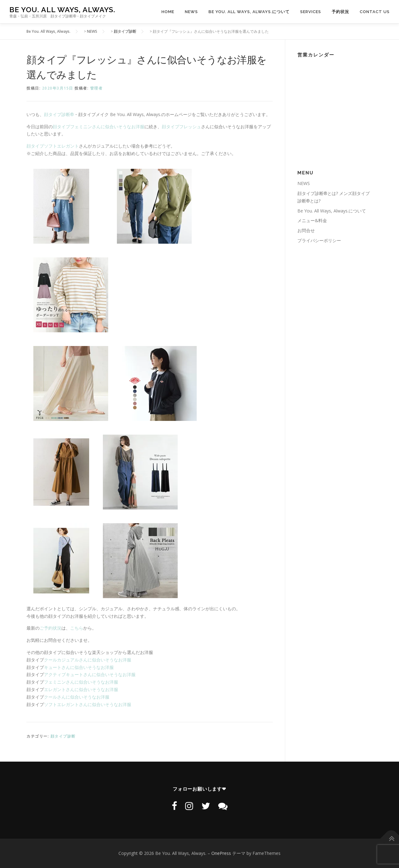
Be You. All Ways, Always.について (249, 12)
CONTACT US (375, 12)
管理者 (96, 88)
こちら (77, 628)
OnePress (221, 853)
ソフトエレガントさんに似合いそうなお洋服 (88, 704)
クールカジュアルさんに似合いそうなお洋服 (88, 660)
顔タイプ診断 (63, 736)
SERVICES (311, 12)
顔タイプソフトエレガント (53, 146)
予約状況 (340, 12)
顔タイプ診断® (59, 114)
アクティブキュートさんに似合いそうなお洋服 (90, 674)
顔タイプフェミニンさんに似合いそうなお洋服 (99, 127)
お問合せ (306, 230)
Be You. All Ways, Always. (62, 10)
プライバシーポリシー (319, 240)
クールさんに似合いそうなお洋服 (77, 697)
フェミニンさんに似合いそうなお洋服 (81, 682)
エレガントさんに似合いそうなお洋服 (81, 689)
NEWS (191, 12)
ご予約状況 (50, 628)
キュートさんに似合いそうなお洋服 (79, 667)
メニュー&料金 (312, 220)
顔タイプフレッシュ (181, 127)
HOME (168, 12)
